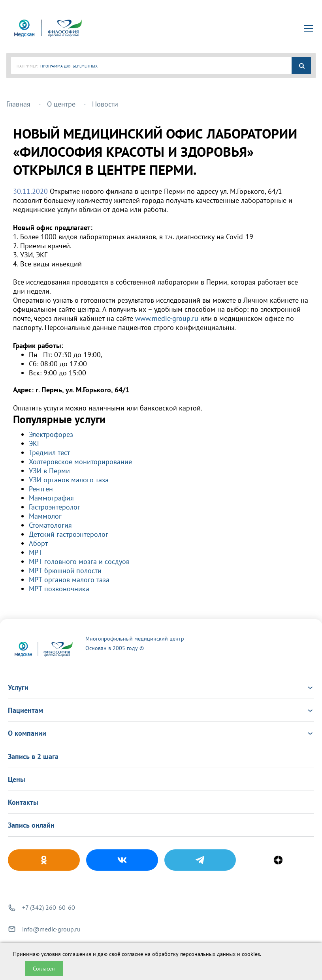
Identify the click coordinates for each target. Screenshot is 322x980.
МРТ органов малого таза (69, 580)
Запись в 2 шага (33, 756)
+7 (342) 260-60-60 (49, 907)
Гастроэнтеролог (55, 507)
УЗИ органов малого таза (69, 480)
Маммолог (45, 516)
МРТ (36, 552)
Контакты (23, 802)
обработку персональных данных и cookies (206, 954)
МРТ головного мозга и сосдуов (79, 561)
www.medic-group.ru (167, 318)
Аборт (38, 543)
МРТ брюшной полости (65, 571)
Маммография (51, 498)
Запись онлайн (31, 825)
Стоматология (50, 525)
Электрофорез (51, 434)
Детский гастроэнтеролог (69, 534)
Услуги (161, 687)
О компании (161, 733)
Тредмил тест (49, 453)
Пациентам (161, 710)
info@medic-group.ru (51, 929)
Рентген (41, 489)
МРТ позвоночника (59, 589)
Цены (17, 779)
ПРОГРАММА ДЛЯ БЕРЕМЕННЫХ (69, 66)
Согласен (44, 969)
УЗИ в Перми (49, 471)
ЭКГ (35, 443)
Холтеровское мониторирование (80, 462)
